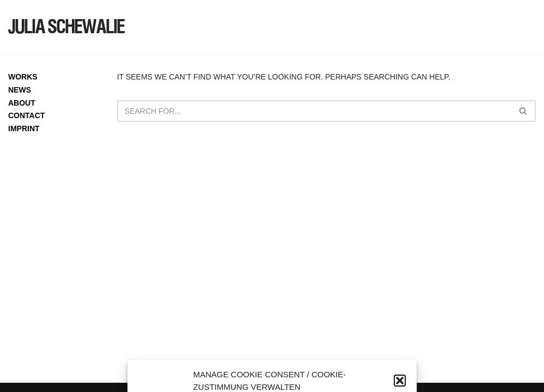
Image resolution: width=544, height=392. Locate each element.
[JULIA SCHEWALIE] (66, 27)
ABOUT (22, 103)
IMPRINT (24, 128)
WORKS (23, 77)
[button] (400, 381)
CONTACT (26, 115)
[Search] (314, 111)
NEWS (20, 90)
